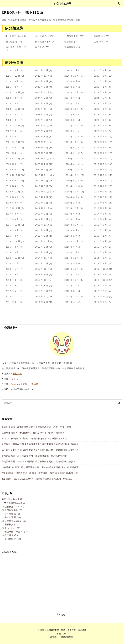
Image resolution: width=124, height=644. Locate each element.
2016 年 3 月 (42, 236)
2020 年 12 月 (13, 159)
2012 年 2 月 (100, 291)
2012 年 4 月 (42, 291)
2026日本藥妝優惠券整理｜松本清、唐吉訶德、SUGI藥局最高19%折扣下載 (40, 473)
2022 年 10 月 (72, 126)
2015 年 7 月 (42, 247)
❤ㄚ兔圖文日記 (13, 36)
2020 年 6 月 (71, 164)
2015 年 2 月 (71, 252)
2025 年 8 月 (12, 81)
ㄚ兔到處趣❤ (62, 4)
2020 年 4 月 (12, 170)
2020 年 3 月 (42, 170)
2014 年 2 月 (100, 263)
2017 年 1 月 (100, 219)
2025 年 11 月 (42, 76)
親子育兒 (40, 47)
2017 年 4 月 (12, 219)
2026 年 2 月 (71, 70)
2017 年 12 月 (13, 208)
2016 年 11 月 (42, 225)
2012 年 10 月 (101, 280)
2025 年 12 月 (13, 76)
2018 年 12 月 (13, 192)
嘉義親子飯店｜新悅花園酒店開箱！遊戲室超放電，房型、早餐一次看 (36, 427)
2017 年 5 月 (100, 214)
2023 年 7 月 (42, 114)
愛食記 (26, 384)
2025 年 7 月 (42, 81)
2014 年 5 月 (71, 263)
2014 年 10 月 (72, 258)
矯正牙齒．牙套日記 (16, 47)
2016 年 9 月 (100, 225)
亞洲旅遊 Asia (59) (14, 507)
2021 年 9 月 (100, 142)
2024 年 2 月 (71, 103)
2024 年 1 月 (100, 103)
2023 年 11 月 (42, 109)
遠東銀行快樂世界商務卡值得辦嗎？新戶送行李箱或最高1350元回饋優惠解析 (40, 444)
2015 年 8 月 (12, 247)
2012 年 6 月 (100, 285)
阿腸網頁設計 (67, 637)
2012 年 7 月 (71, 285)
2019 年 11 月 (42, 175)
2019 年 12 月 (13, 175)
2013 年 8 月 (42, 274)
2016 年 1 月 (100, 236)
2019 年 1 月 (100, 186)
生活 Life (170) (12, 528)
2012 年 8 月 (42, 285)
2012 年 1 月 (12, 297)
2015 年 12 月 (13, 241)
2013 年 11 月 (72, 269)
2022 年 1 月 (100, 137)
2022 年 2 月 (71, 137)
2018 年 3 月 (42, 203)
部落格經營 (70, 47)
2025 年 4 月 (12, 87)
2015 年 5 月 (100, 247)
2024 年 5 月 (100, 98)
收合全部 (17, 499)
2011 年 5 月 (100, 302)
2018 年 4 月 (12, 203)
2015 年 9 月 (100, 241)
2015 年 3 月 (42, 252)
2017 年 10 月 (72, 208)
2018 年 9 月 (100, 192)
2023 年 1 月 (100, 120)
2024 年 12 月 (13, 92)
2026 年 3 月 (42, 70)
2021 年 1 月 (100, 153)
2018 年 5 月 (100, 197)
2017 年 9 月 (100, 208)
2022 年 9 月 (100, 126)
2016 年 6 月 (71, 230)
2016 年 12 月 (13, 225)
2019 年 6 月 (71, 181)
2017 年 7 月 (42, 214)
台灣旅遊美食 (71, 36)
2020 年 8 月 (12, 164)
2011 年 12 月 (42, 297)
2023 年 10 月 (72, 109)
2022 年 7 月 (42, 131)
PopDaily (15, 384)
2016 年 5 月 (100, 230)
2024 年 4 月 (12, 103)
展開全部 (6, 499)
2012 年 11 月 (72, 280)
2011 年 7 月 (42, 302)
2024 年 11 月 (42, 92)
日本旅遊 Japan (43, 42)
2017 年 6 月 (71, 214)
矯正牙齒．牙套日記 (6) (17, 532)
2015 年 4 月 (12, 252)
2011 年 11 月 (72, 297)
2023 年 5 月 (100, 114)
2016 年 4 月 (12, 236)
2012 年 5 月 (12, 291)
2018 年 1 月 (100, 203)
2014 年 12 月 (13, 258)
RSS (62, 615)
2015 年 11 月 (42, 241)
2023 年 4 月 (12, 120)
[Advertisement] (62, 579)
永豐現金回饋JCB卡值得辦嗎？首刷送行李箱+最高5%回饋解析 (33, 433)
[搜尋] (119, 403)
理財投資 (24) (12, 524)
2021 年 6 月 (71, 148)
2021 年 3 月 (42, 153)
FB (12, 379)
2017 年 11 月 (42, 208)
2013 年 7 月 (71, 274)
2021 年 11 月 (42, 142)
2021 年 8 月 (12, 148)
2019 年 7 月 (42, 181)
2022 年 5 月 (100, 131)
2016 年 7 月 (42, 230)
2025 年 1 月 (100, 87)
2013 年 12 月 (42, 269)
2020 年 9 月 (100, 159)
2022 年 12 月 (13, 126)
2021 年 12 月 (13, 142)
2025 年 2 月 (71, 87)
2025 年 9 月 (100, 76)
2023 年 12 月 (13, 109)
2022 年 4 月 (12, 137)
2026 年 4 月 (12, 70)
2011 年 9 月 (12, 302)
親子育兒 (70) (12, 535)
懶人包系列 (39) (13, 517)
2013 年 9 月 (12, 274)
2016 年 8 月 (12, 230)
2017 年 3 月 (42, 219)
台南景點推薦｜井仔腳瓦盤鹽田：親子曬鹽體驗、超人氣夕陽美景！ (35, 456)
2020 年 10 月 (72, 159)
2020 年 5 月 (100, 164)
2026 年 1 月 (100, 70)
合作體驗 (98, 36)
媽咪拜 (35, 384)
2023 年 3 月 (42, 120)
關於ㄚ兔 (17, 374)
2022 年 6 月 (71, 131)
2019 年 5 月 (100, 181)
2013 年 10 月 (101, 269)
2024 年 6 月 (71, 98)
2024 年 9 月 (100, 92)
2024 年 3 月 (42, 103)
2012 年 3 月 (71, 291)
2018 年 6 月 (71, 197)
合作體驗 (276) (12, 514)
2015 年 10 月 (72, 241)
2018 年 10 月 (72, 192)
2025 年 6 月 (71, 81)
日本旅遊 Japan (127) (16, 521)
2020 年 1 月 (100, 170)
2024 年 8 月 (12, 98)
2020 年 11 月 (42, 159)
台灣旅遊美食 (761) (15, 510)
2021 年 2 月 (71, 153)
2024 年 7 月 (42, 98)
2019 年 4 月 (12, 186)
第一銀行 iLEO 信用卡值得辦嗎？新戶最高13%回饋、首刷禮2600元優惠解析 (40, 450)
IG (17, 379)
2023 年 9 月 (100, 109)
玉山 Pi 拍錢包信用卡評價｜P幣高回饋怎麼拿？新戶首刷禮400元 (34, 439)
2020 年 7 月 (42, 164)
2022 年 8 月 (12, 131)
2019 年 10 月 (72, 175)
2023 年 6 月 (71, 114)
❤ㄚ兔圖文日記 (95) (15, 503)
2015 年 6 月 (71, 247)
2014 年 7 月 (12, 263)
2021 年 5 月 (100, 148)
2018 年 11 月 (42, 192)
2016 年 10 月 (72, 225)
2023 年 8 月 (12, 114)
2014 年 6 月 (42, 263)
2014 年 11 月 (42, 258)
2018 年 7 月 (42, 197)
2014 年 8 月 (100, 258)
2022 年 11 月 (42, 126)
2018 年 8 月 (12, 197)
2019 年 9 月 (100, 175)
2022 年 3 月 (42, 137)
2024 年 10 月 (72, 92)
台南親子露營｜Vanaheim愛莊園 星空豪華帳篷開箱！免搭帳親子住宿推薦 (39, 462)
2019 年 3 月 (42, 186)
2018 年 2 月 (71, 203)
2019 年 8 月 (12, 181)
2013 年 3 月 (12, 280)
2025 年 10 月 (72, 76)
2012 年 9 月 (12, 285)
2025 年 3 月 (42, 87)
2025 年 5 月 (100, 81)
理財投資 (69, 42)
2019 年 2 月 (71, 186)
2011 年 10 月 (101, 297)
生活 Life (98, 42)
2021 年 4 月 (12, 153)
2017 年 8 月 (12, 214)
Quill (65, 634)
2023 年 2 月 (71, 120)
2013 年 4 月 (100, 274)
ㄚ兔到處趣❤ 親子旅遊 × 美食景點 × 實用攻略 (65, 630)
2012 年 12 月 (42, 280)
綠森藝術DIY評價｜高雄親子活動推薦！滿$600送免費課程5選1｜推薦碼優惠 (40, 467)
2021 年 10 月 (72, 142)
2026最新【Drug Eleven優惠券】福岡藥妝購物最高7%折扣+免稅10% (37, 479)
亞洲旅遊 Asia (42, 36)
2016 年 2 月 (71, 236)
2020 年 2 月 (71, 170)
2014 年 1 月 (12, 269)
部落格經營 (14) (13, 539)
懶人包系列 (11, 42)
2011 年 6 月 (71, 302)
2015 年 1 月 (100, 252)
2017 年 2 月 (71, 219)
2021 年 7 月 (42, 148)
